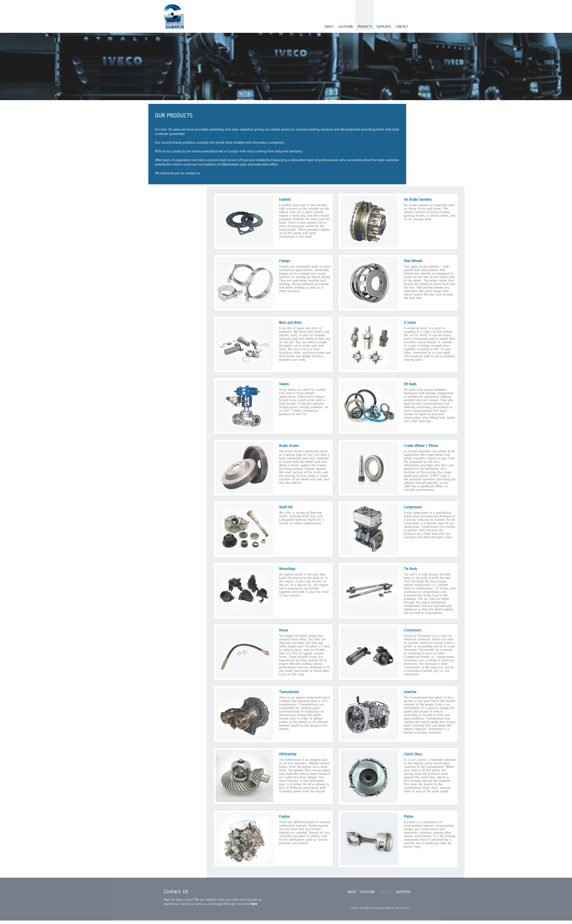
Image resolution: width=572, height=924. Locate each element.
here (254, 901)
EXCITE (405, 905)
